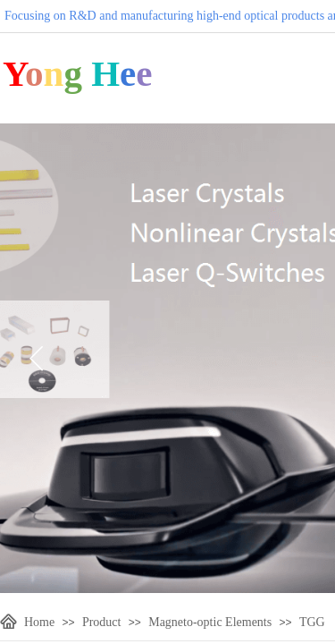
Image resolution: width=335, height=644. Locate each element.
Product (102, 622)
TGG (312, 622)
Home (39, 622)
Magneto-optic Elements (210, 622)
